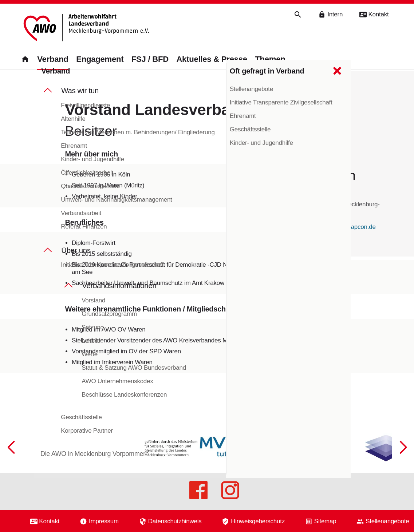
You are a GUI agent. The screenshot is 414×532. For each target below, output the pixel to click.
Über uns (76, 256)
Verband (53, 59)
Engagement (100, 59)
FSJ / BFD (150, 59)
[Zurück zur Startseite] (86, 28)
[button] (403, 465)
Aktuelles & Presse (212, 59)
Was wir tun (80, 96)
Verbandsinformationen (119, 292)
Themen (270, 59)
